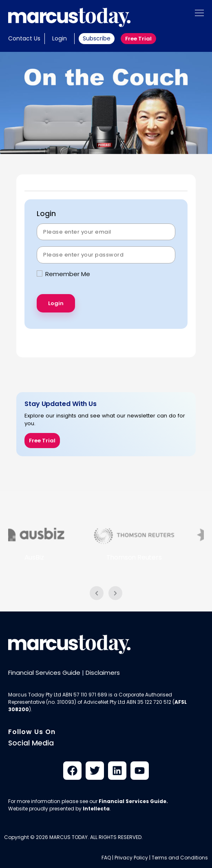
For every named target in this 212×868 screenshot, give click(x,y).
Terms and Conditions (180, 858)
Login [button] (60, 38)
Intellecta (96, 809)
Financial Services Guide (44, 673)
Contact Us (24, 38)
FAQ (106, 858)
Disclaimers (103, 673)
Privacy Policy (131, 858)
